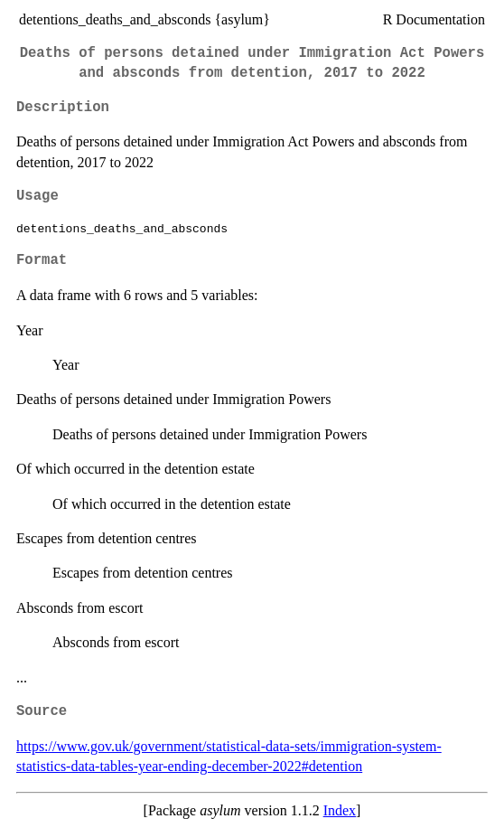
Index (340, 810)
